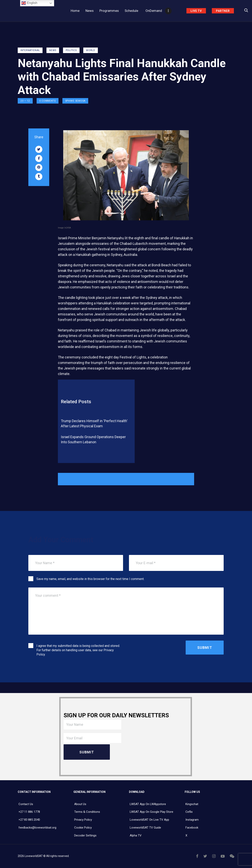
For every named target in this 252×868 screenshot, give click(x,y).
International (30, 50)
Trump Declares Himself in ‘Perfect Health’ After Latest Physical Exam (94, 423)
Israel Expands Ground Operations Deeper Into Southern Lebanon (93, 439)
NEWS (53, 50)
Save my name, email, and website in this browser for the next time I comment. (90, 579)
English (29, 3)
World (91, 50)
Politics (71, 50)
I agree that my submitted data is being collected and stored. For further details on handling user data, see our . (78, 650)
